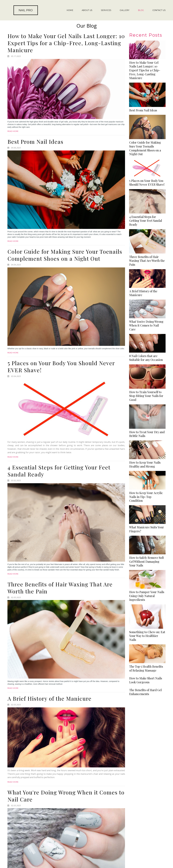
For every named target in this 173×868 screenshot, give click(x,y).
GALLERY (125, 10)
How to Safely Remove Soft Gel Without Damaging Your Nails (147, 419)
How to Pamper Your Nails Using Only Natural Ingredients (147, 435)
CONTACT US (159, 10)
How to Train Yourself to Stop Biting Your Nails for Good (146, 353)
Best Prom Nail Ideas (35, 141)
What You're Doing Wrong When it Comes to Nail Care (66, 796)
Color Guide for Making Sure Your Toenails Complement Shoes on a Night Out (65, 255)
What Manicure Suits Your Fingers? (147, 406)
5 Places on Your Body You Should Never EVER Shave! (61, 366)
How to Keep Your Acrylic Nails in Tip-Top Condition (146, 392)
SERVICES (106, 10)
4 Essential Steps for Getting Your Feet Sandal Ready (59, 471)
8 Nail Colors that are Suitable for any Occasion (146, 339)
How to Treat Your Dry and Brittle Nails (147, 367)
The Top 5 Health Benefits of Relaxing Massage (146, 464)
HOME (70, 10)
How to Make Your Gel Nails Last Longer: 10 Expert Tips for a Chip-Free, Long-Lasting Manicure (66, 43)
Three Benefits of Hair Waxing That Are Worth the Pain (60, 588)
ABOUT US (87, 10)
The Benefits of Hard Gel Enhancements (145, 529)
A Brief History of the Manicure (50, 698)
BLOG (141, 10)
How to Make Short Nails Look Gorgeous (146, 497)
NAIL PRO (26, 10)
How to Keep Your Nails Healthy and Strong (145, 378)
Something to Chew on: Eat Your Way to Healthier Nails (147, 451)
